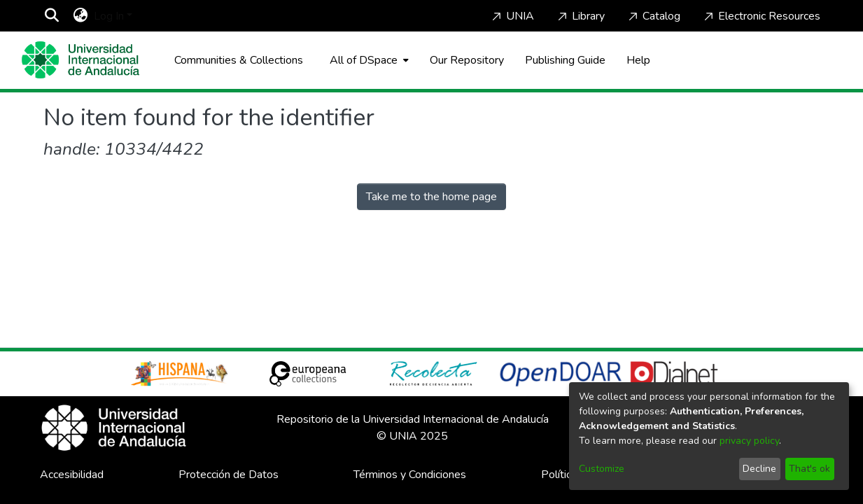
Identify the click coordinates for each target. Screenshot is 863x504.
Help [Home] (638, 60)
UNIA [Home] (512, 16)
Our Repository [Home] (467, 60)
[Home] (80, 60)
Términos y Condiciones (410, 475)
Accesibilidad (72, 475)
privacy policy (749, 441)
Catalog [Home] (653, 16)
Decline (759, 469)
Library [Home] (580, 16)
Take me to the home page (431, 197)
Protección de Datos (229, 475)
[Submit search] (52, 16)
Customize (602, 469)
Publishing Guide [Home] (565, 60)
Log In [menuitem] (109, 16)
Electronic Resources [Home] (761, 16)
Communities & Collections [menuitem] (239, 60)
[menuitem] (81, 16)
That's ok (809, 469)
